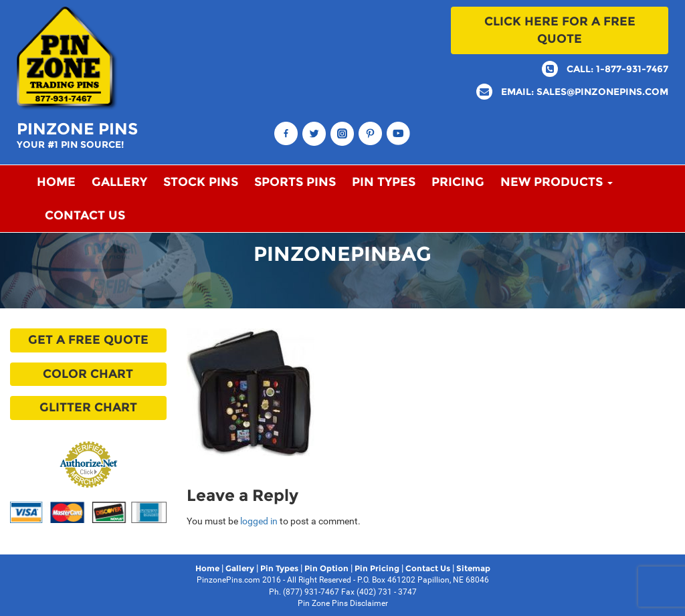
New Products (557, 182)
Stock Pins (201, 182)
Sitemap (473, 568)
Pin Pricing (377, 568)
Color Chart (88, 374)
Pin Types (384, 182)
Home (56, 182)
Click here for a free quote (560, 30)
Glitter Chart (88, 407)
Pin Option (326, 568)
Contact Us (85, 215)
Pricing (458, 182)
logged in (259, 521)
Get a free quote (88, 340)
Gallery (119, 182)
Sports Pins (295, 182)
